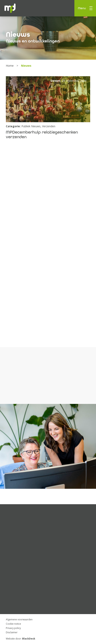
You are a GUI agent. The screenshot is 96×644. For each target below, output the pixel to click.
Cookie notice (13, 624)
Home (10, 66)
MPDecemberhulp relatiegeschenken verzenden (42, 135)
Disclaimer (12, 632)
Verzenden (49, 126)
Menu (85, 8)
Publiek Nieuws (31, 126)
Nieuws (18, 35)
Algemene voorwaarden (19, 619)
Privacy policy (13, 628)
